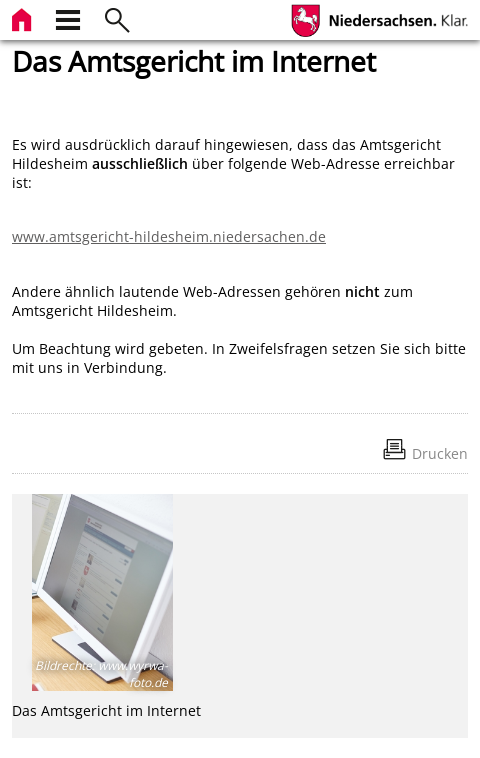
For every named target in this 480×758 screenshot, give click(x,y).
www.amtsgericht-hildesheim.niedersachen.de (169, 236)
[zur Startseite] (24, 17)
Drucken (440, 453)
